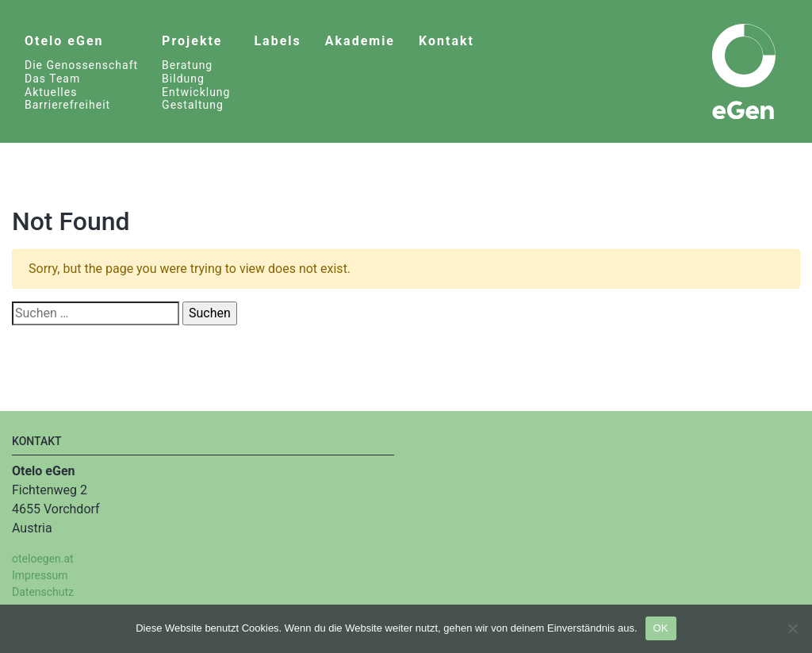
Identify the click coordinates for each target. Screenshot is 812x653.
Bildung (183, 79)
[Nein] (792, 628)
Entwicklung (196, 92)
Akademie (360, 41)
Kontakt (446, 41)
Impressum (40, 575)
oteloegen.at (43, 559)
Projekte (192, 41)
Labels (277, 41)
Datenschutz (43, 592)
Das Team (52, 79)
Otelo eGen (64, 41)
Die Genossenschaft (81, 65)
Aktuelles (51, 92)
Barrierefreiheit (67, 105)
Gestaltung (193, 105)
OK (661, 628)
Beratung (187, 65)
